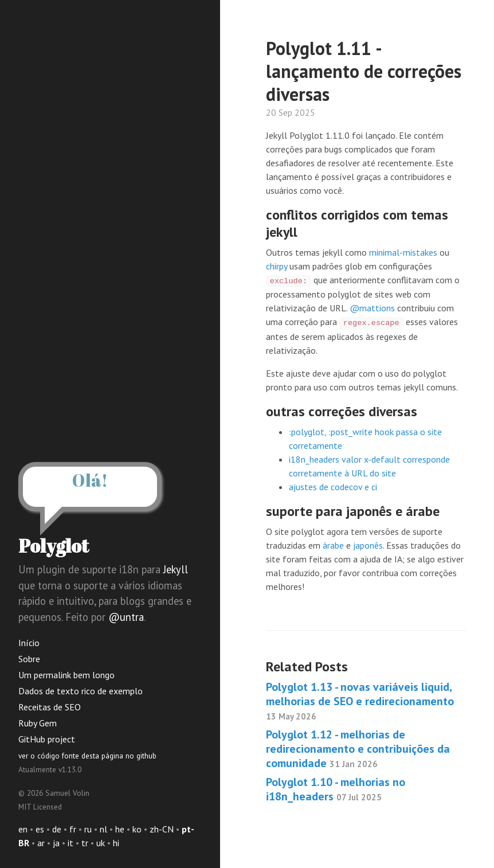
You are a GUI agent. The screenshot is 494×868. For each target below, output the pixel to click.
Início (29, 643)
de (57, 829)
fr (73, 829)
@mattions (372, 308)
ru (88, 829)
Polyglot (54, 546)
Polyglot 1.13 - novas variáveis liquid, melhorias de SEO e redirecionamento (360, 701)
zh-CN (162, 829)
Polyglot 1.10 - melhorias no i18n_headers (336, 789)
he (120, 829)
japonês (368, 545)
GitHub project (47, 739)
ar (41, 843)
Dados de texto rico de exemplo (81, 691)
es (40, 829)
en (23, 829)
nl (103, 829)
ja (56, 843)
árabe (333, 545)
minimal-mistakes (403, 252)
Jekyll (176, 569)
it (70, 843)
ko (137, 829)
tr (85, 843)
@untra (126, 617)
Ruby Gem (38, 723)
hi (116, 843)
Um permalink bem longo (66, 675)
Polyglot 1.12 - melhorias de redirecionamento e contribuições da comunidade (358, 749)
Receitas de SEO (50, 707)
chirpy (277, 266)
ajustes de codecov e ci (333, 487)
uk (101, 843)
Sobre (29, 659)
